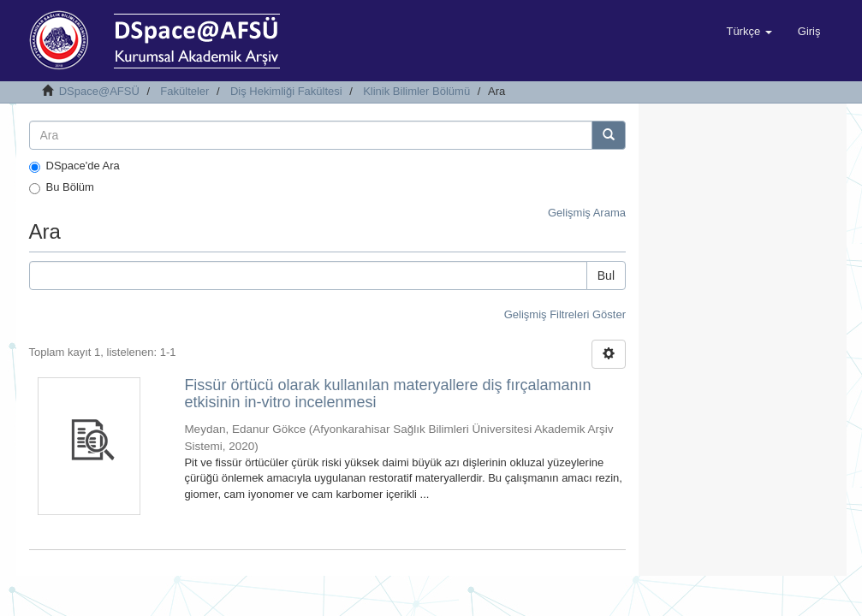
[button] (749, 32)
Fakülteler (184, 91)
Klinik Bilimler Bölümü (416, 91)
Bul (606, 275)
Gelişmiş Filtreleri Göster (565, 314)
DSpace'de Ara (74, 166)
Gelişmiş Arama (587, 213)
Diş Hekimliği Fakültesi (286, 91)
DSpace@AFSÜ (99, 91)
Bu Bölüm (62, 187)
